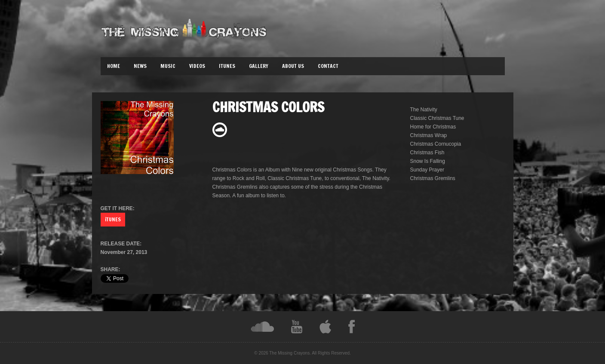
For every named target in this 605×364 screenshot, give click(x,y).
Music (168, 66)
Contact (328, 66)
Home (114, 66)
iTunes (227, 66)
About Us (293, 66)
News (140, 66)
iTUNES (113, 219)
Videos (197, 66)
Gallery (259, 66)
